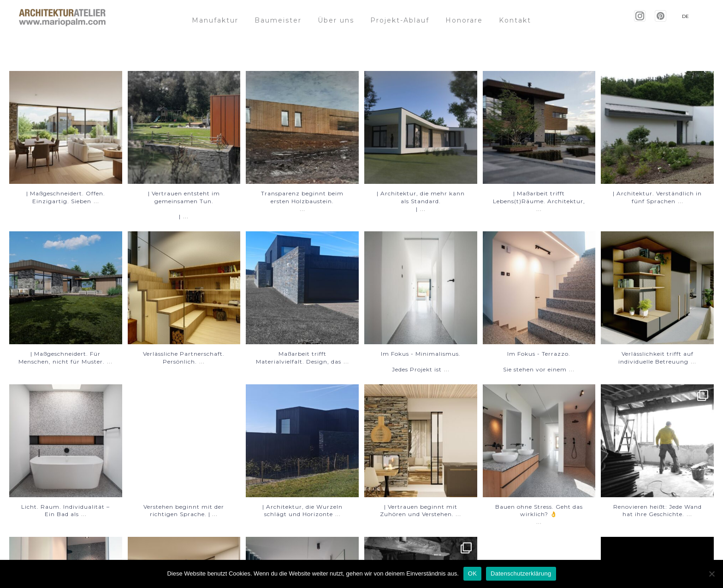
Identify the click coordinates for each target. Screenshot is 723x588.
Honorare (464, 20)
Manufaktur (215, 20)
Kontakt (515, 20)
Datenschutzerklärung (521, 573)
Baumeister (278, 20)
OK (472, 573)
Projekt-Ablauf (400, 20)
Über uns (336, 20)
